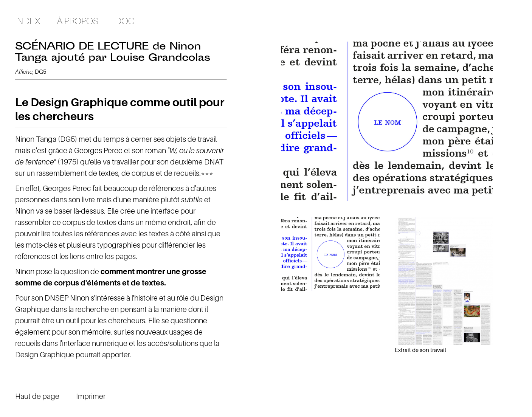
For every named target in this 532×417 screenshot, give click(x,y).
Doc (125, 21)
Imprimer (91, 396)
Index (28, 21)
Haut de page (37, 396)
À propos (78, 21)
